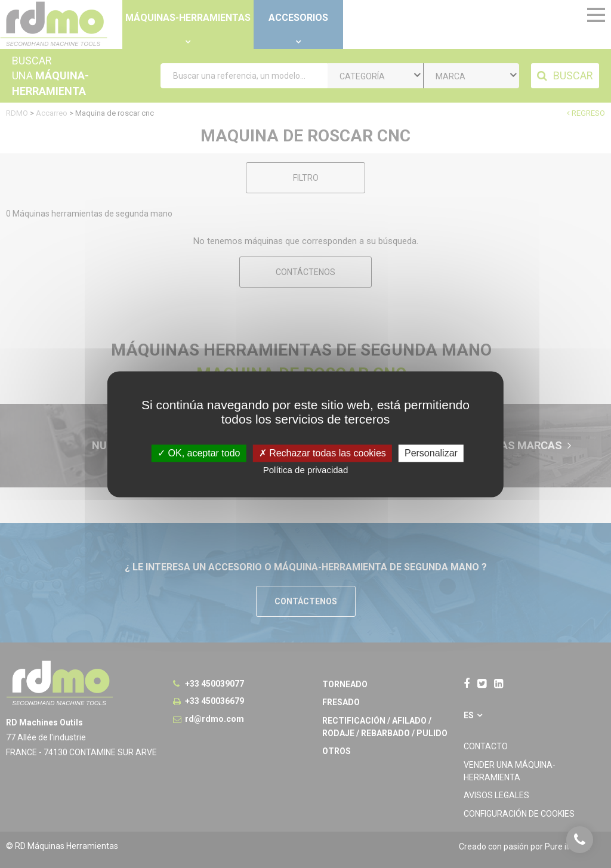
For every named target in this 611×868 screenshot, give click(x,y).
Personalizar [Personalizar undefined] (431, 453)
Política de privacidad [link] (306, 470)
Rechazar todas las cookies (323, 453)
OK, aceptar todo (199, 453)
